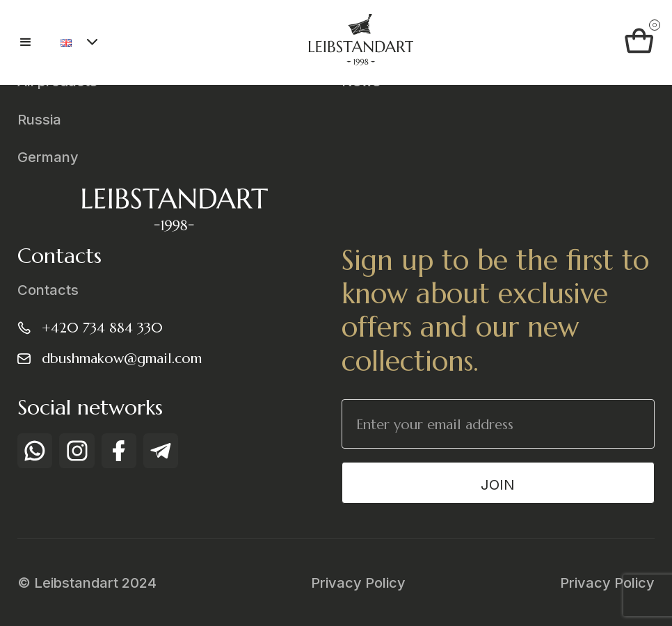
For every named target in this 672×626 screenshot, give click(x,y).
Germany (48, 157)
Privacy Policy (358, 583)
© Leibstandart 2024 (87, 583)
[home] (360, 42)
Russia (39, 120)
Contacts (48, 290)
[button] (32, 42)
